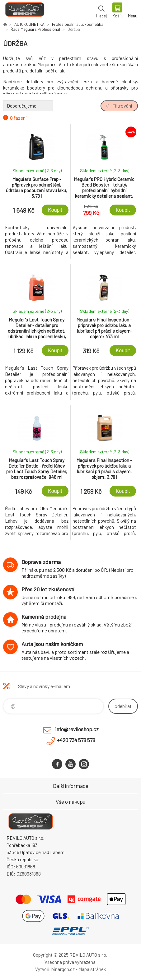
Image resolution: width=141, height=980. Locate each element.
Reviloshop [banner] (24, 11)
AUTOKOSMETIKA (29, 24)
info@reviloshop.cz (77, 729)
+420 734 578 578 (76, 740)
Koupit (55, 210)
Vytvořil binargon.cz (55, 969)
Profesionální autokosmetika (78, 24)
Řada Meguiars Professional (35, 29)
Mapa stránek (92, 969)
